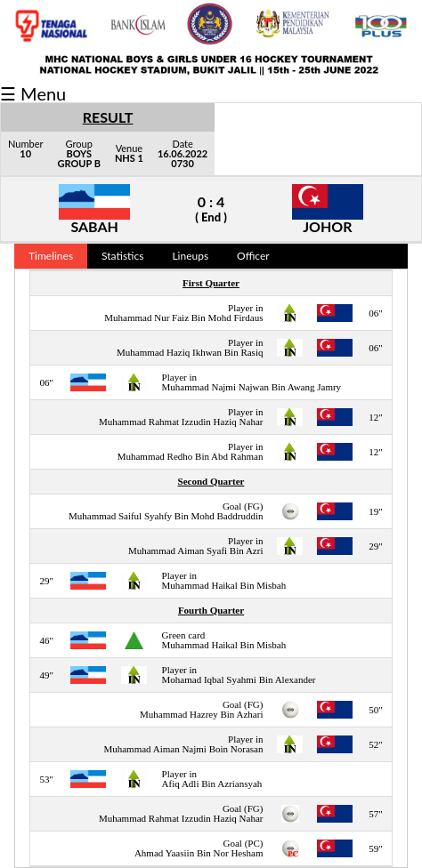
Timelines (51, 256)
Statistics (122, 256)
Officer (253, 256)
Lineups (190, 256)
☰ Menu (33, 93)
